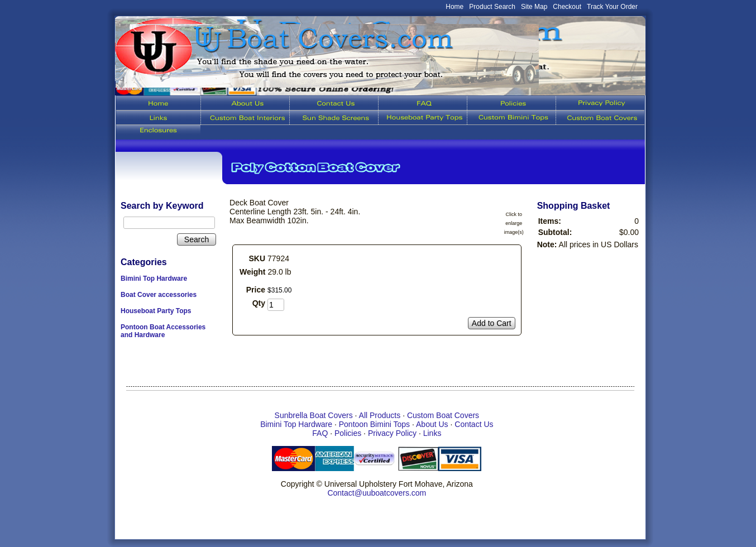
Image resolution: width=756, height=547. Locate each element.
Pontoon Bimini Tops (374, 424)
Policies (348, 433)
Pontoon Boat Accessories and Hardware (163, 331)
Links (432, 433)
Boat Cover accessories (159, 295)
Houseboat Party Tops (156, 311)
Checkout (567, 7)
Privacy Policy (392, 433)
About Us (432, 424)
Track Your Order (612, 7)
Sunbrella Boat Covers (314, 415)
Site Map (534, 7)
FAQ (320, 433)
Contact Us (474, 424)
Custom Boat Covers (443, 415)
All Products (380, 415)
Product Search (492, 7)
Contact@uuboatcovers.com (377, 493)
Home (454, 7)
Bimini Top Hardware (154, 279)
